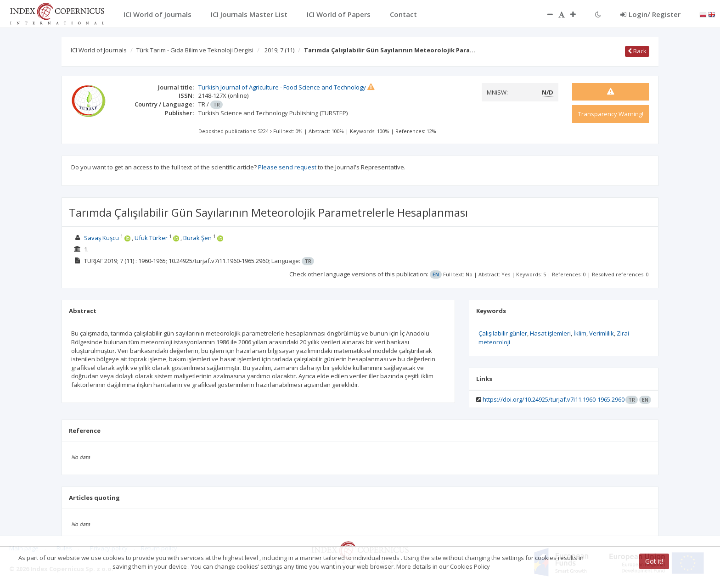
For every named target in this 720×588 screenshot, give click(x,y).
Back (637, 51)
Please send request (287, 167)
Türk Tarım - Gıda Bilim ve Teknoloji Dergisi (195, 50)
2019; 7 (279, 50)
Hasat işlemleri (550, 333)
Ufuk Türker (151, 238)
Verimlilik (602, 333)
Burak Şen (197, 238)
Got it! (654, 561)
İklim (580, 333)
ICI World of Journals (99, 50)
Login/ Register (650, 14)
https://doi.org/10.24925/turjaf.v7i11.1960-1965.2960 (554, 399)
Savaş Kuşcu (101, 238)
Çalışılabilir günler (503, 333)
